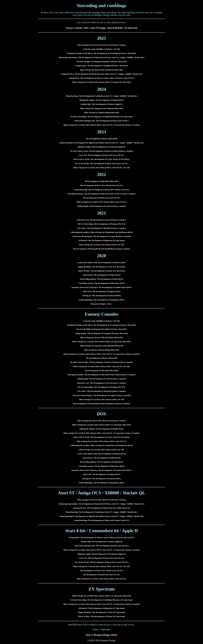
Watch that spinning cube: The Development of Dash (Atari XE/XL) (102, 121)
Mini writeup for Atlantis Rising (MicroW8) (101, 112)
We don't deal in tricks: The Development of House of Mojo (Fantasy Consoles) (101, 151)
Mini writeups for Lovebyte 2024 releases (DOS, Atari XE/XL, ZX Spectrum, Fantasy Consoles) (102, 125)
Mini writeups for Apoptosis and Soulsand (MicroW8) (102, 108)
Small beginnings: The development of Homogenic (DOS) (101, 300)
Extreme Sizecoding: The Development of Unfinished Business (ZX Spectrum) (101, 117)
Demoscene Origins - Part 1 (101, 304)
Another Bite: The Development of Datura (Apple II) (101, 104)
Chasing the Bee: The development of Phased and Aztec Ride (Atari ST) (101, 508)
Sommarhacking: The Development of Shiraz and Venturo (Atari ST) (102, 190)
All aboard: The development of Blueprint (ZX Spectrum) (101, 240)
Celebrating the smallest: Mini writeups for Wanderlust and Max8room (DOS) (101, 232)
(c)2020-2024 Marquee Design (101, 640)
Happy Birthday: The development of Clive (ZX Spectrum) (101, 267)
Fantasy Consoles (74, 28)
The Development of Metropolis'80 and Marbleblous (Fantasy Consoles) (102, 249)
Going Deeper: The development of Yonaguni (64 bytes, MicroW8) (101, 66)
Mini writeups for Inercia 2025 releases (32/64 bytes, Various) (101, 45)
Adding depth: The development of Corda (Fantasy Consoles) (101, 206)
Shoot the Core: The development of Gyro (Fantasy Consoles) (101, 220)
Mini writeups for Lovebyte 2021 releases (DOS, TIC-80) (101, 245)
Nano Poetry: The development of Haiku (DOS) (102, 275)
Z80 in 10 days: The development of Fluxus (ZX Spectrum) (102, 271)
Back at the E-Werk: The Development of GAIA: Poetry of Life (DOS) (101, 159)
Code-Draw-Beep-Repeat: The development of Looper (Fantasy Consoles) (102, 236)
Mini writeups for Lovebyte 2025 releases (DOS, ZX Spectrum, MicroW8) (102, 82)
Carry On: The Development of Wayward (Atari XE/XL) (101, 155)
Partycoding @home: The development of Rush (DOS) (101, 279)
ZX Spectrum (131, 28)
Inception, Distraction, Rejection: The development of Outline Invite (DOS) (101, 287)
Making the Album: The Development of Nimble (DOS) (102, 100)
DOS (86, 28)
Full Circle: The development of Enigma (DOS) (101, 291)
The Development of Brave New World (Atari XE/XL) (101, 185)
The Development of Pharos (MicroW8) (101, 139)
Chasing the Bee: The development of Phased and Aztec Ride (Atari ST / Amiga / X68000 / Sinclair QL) (101, 74)
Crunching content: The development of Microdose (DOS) (101, 283)
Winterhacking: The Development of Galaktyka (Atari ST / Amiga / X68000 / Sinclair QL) (102, 96)
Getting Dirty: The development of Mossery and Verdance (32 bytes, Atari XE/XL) (101, 78)
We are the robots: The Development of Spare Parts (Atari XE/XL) (101, 163)
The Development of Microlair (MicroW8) (101, 181)
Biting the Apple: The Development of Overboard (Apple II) (101, 147)
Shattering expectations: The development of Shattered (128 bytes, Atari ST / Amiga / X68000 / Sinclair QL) (101, 57)
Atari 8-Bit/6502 (115, 28)
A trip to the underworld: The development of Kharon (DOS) (101, 262)
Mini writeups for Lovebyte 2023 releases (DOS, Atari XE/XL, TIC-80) (101, 168)
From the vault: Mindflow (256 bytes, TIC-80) (101, 49)
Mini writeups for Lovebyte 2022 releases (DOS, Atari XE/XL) (101, 202)
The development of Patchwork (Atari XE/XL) (101, 198)
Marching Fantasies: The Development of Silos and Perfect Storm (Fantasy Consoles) (101, 194)
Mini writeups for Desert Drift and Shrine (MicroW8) (101, 70)
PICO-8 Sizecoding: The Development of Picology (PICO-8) (101, 224)
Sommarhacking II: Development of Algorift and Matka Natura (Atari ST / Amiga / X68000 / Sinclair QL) (101, 143)
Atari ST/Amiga (98, 28)
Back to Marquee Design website (102, 635)
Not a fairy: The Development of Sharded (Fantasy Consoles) (102, 228)
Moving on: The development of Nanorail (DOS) (101, 296)
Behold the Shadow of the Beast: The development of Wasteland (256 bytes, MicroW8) (102, 53)
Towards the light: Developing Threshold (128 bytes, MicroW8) (102, 62)
